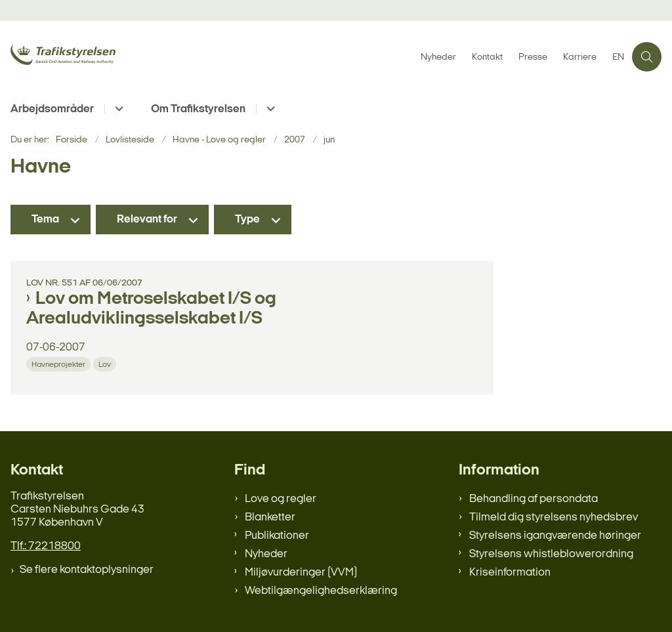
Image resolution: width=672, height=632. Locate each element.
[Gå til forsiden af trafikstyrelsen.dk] (104, 56)
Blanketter (270, 517)
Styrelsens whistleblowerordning (551, 554)
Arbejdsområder (52, 109)
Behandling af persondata (534, 499)
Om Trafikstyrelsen (198, 109)
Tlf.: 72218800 (46, 546)
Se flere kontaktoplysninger (87, 570)
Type (247, 220)
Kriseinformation (510, 573)
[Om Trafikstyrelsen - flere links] (269, 109)
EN (618, 58)
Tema (45, 220)
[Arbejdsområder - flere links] (117, 109)
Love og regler (281, 499)
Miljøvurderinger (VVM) (301, 573)
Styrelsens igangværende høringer (555, 536)
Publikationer (277, 536)
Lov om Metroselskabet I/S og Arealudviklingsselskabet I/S (151, 309)
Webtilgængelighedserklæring (321, 591)
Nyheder (266, 554)
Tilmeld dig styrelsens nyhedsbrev (554, 517)
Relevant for (147, 220)
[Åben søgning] (647, 57)
